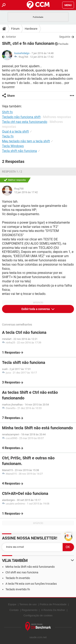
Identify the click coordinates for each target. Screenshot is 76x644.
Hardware (31, 29)
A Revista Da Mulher (53, 610)
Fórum (15, 29)
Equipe (12, 604)
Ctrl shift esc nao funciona (22, 572)
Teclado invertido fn (18, 589)
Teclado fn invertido (18, 578)
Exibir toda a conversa (36, 309)
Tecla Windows (13, 146)
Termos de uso (28, 604)
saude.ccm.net (38, 637)
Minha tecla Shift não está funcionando (30, 567)
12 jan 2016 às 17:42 (42, 57)
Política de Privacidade (53, 604)
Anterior (11, 37)
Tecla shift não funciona (19, 151)
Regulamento (29, 610)
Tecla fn (8, 136)
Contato (14, 610)
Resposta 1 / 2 (12, 172)
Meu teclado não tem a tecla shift (26, 141)
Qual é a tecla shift (15, 131)
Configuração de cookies (38, 615)
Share (11, 96)
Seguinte (65, 37)
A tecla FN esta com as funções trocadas (31, 584)
